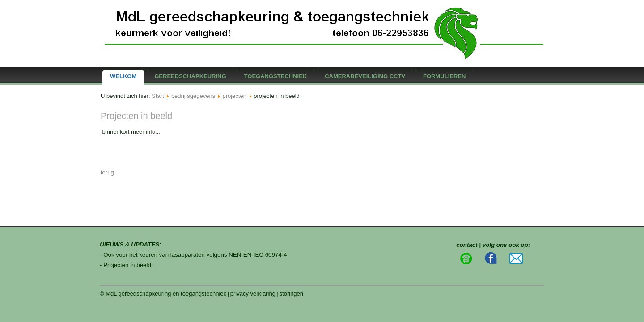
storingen (291, 294)
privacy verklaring (253, 294)
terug (107, 172)
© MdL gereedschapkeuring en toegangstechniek (163, 294)
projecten (234, 96)
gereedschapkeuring (190, 76)
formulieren (444, 76)
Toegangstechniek (276, 76)
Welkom (123, 76)
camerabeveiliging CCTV (365, 76)
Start (158, 96)
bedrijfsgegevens (193, 96)
